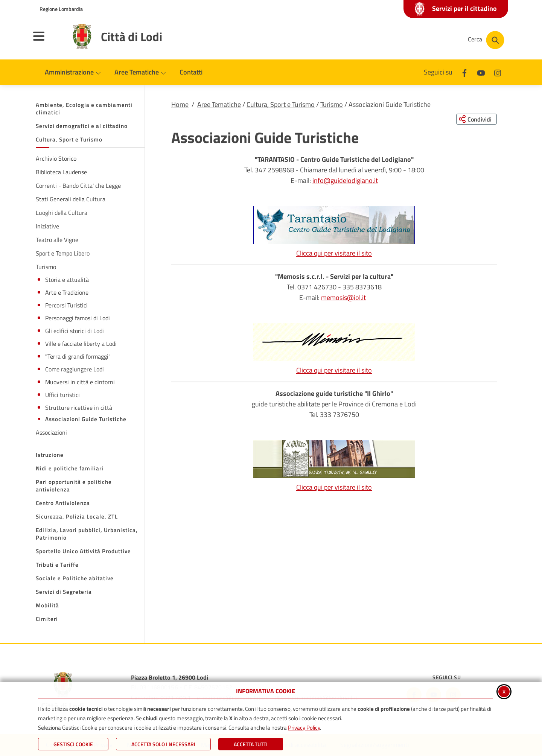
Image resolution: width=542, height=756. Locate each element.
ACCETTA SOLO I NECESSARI (163, 744)
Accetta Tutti (251, 744)
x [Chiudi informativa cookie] (504, 691)
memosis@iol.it (343, 298)
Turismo (332, 104)
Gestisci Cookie (73, 744)
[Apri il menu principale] (48, 41)
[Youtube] (481, 72)
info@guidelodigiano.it (345, 181)
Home (180, 104)
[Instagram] (498, 72)
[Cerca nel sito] (486, 40)
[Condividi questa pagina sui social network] (476, 119)
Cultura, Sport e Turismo (281, 104)
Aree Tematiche (219, 104)
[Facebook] (464, 72)
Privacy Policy (304, 728)
